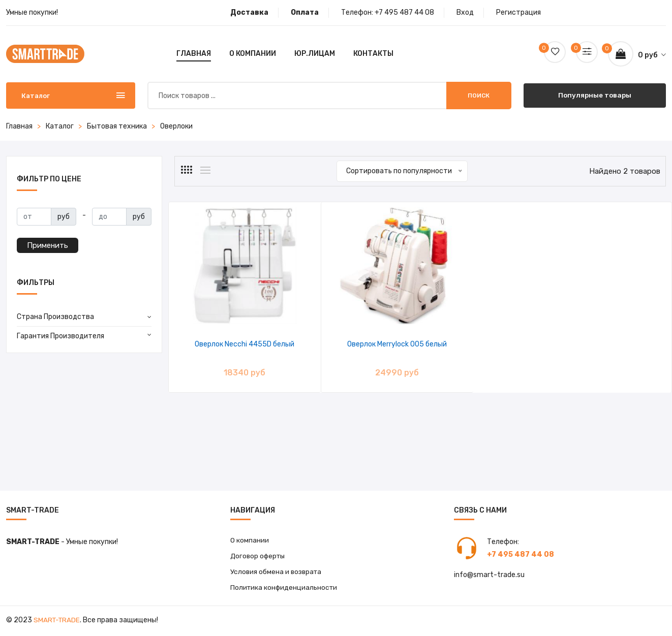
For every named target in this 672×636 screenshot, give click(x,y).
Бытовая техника (117, 126)
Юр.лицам (315, 54)
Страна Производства (55, 317)
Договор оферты (259, 556)
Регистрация (518, 12)
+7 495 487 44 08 (404, 12)
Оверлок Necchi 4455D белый (231, 344)
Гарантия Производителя (60, 336)
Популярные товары (594, 95)
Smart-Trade (58, 622)
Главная (194, 54)
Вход (465, 12)
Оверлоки (176, 126)
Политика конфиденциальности (285, 589)
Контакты (373, 54)
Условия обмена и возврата (277, 573)
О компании (253, 54)
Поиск (479, 96)
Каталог (60, 126)
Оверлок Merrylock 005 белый (357, 344)
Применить (48, 245)
